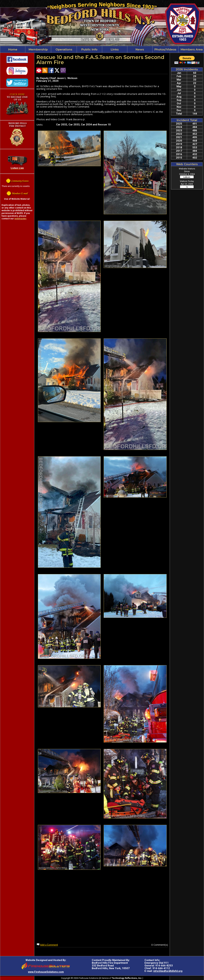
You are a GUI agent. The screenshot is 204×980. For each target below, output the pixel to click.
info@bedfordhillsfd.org (168, 971)
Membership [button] (38, 49)
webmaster (20, 219)
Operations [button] (64, 49)
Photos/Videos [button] (165, 49)
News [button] (140, 49)
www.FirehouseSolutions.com (46, 972)
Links (115, 49)
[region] (102, 49)
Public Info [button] (89, 49)
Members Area (191, 49)
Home (13, 49)
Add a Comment (49, 945)
